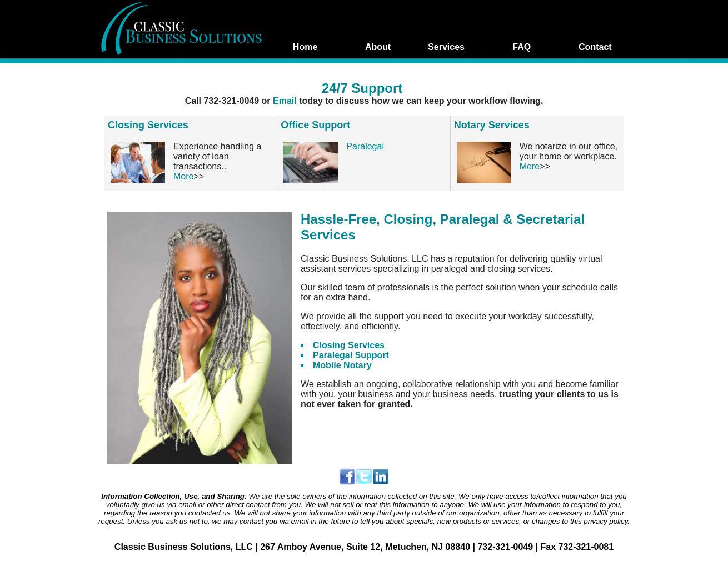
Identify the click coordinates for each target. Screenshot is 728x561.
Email (286, 101)
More (183, 176)
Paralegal (365, 146)
